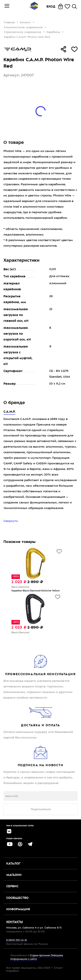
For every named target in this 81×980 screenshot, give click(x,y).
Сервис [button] (12, 886)
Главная (9, 23)
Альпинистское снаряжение (23, 27)
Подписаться (41, 809)
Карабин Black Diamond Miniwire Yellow (36, 591)
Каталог (25, 23)
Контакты (15, 922)
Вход (51, 6)
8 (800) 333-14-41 (17, 940)
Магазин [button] (14, 875)
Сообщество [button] (17, 898)
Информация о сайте (24, 959)
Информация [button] (18, 909)
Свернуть (11, 521)
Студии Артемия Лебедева (46, 956)
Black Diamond (20, 587)
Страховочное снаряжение (23, 32)
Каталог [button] (13, 863)
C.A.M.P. (9, 412)
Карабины (53, 32)
